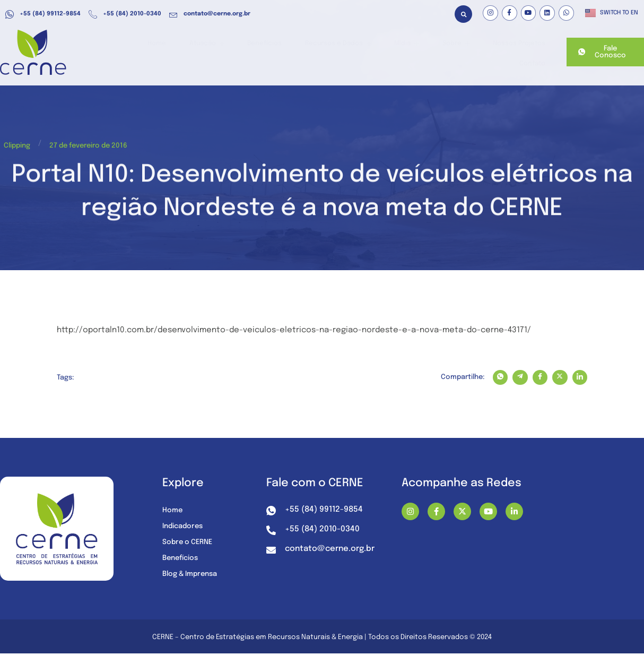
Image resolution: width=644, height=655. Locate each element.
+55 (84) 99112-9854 (43, 14)
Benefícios (237, 52)
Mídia (368, 52)
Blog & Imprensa (193, 575)
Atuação (184, 52)
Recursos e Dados (305, 52)
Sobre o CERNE (189, 544)
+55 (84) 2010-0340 (125, 14)
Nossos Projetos (470, 52)
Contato (529, 52)
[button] (463, 14)
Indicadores (185, 528)
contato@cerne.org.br (210, 14)
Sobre (412, 52)
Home (140, 52)
